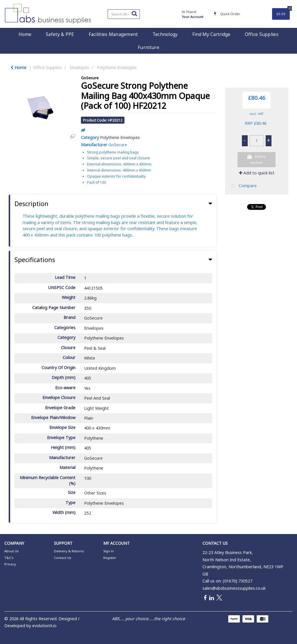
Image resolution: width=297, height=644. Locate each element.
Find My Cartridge (211, 34)
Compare (243, 186)
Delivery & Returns (69, 551)
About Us (11, 551)
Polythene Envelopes (117, 67)
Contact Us (63, 558)
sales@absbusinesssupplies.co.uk (234, 588)
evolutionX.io (44, 626)
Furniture (148, 47)
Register (110, 558)
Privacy (10, 564)
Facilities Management (113, 34)
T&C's (9, 558)
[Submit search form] (134, 13)
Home (25, 34)
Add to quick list (257, 173)
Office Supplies (262, 34)
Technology (165, 34)
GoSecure (90, 78)
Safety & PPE (60, 34)
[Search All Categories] (124, 14)
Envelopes (79, 67)
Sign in (108, 551)
